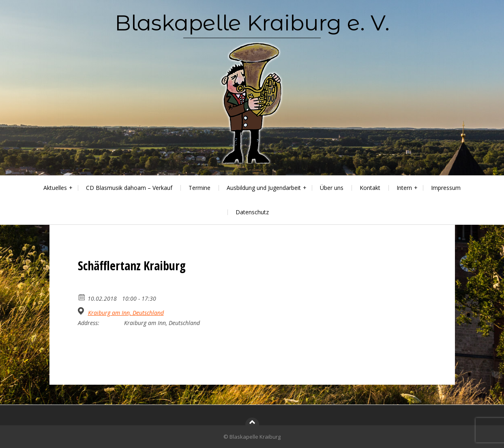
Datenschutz (252, 212)
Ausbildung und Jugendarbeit (264, 188)
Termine (199, 188)
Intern (404, 188)
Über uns (332, 188)
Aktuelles (55, 188)
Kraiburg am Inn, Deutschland (126, 313)
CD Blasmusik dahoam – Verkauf (129, 188)
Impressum (446, 188)
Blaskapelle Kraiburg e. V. (252, 23)
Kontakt (370, 188)
